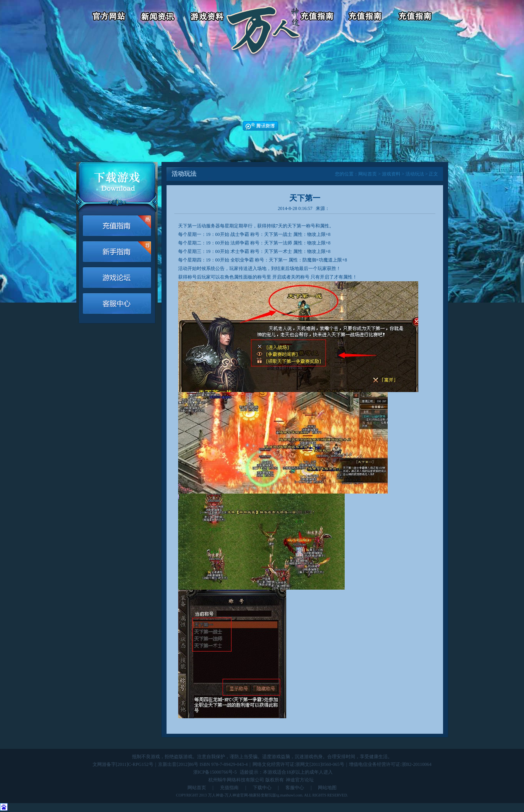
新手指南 (117, 252)
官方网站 (105, 17)
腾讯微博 (260, 126)
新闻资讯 (159, 17)
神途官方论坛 (300, 780)
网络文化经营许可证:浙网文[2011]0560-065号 (298, 764)
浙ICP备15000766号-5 (215, 772)
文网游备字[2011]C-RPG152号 (123, 764)
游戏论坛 (416, 17)
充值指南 (229, 788)
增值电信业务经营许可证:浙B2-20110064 (390, 764)
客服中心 (367, 17)
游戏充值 (318, 17)
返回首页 (263, 17)
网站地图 (327, 788)
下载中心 (262, 788)
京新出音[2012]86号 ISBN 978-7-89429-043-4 (203, 764)
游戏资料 (208, 17)
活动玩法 (415, 174)
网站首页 (368, 174)
